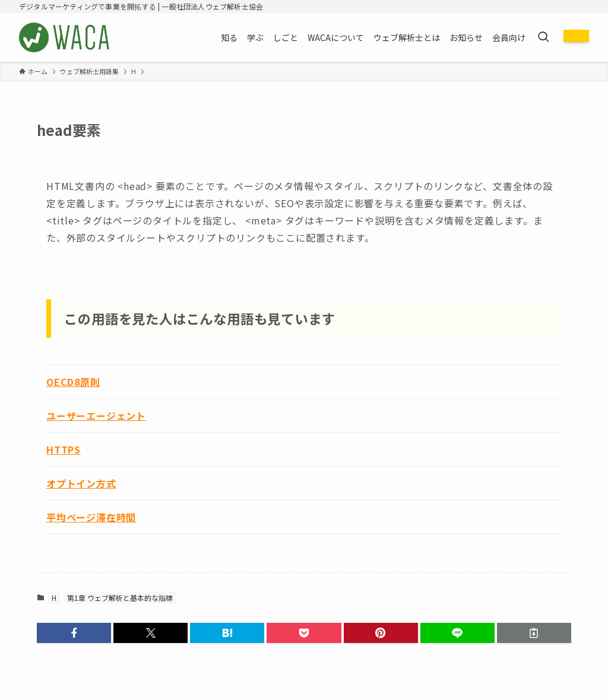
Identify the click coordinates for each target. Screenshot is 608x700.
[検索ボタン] (543, 37)
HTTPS (64, 449)
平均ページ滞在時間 (91, 517)
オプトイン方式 (81, 483)
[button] (74, 633)
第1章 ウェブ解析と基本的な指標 (120, 598)
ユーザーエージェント (96, 416)
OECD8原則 (73, 382)
